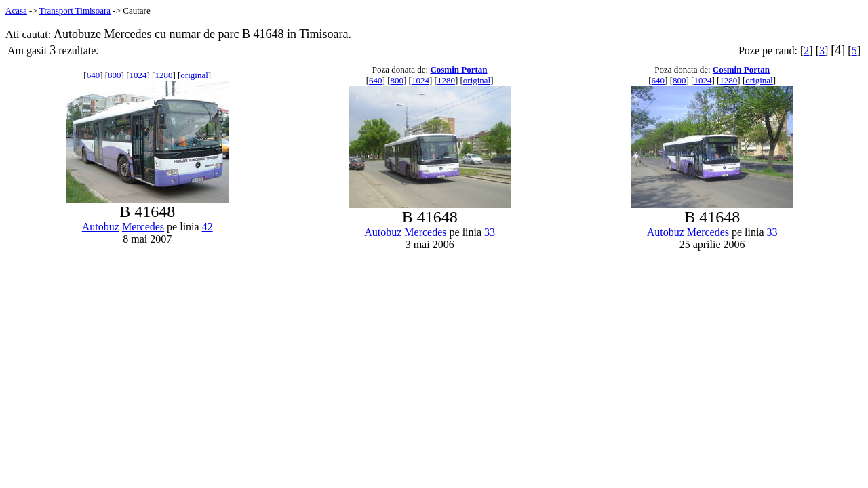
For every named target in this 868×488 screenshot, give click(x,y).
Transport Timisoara (75, 11)
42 (208, 227)
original (194, 75)
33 (490, 232)
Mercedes (143, 227)
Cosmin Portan (458, 69)
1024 (138, 75)
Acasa (16, 11)
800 (115, 75)
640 (94, 75)
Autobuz (101, 227)
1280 (163, 75)
